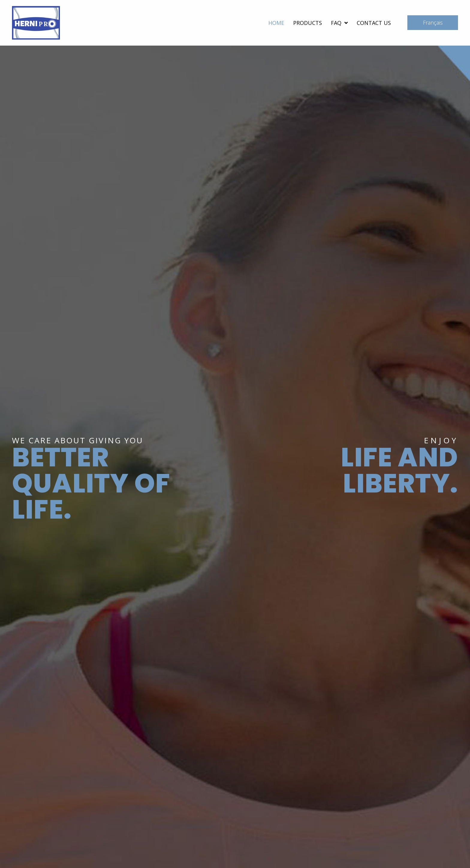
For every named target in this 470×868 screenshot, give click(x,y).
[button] (433, 23)
